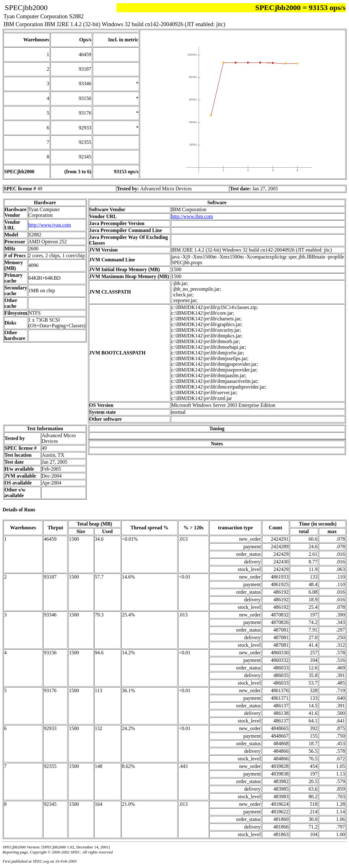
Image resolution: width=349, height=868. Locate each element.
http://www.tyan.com (50, 225)
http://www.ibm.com (192, 216)
